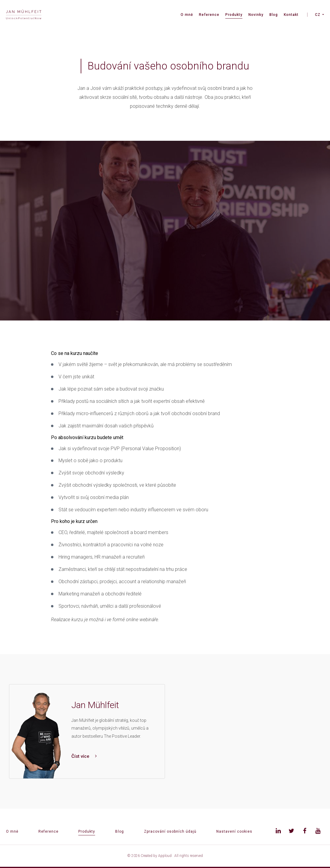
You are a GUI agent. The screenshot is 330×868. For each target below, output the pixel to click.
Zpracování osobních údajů (170, 831)
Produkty (234, 15)
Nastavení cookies (234, 831)
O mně (187, 15)
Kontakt (291, 15)
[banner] (24, 15)
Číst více (84, 756)
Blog (274, 15)
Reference (209, 15)
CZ (318, 15)
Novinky (256, 15)
